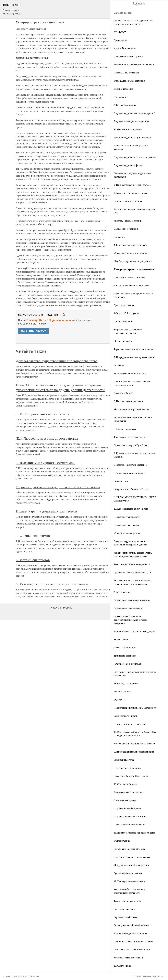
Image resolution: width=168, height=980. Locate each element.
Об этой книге (121, 97)
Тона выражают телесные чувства (130, 437)
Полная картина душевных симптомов (46, 511)
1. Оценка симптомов (33, 536)
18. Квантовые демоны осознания (130, 933)
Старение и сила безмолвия (127, 808)
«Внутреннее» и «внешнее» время (131, 253)
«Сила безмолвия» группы (127, 533)
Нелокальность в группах (126, 525)
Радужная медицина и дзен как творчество (135, 157)
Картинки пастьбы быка (126, 917)
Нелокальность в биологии (127, 517)
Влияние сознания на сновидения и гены (134, 752)
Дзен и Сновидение (123, 89)
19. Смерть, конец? (123, 966)
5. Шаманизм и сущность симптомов (132, 286)
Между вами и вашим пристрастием (132, 865)
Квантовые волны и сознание (128, 221)
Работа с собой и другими (126, 313)
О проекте (55, 608)
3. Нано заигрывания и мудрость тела (132, 185)
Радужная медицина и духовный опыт (132, 137)
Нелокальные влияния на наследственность (135, 708)
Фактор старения (122, 841)
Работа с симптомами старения (129, 825)
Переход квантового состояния (129, 473)
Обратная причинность (125, 648)
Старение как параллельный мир (130, 817)
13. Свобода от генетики (126, 683)
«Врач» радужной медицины (128, 129)
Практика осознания (124, 305)
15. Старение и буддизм (125, 784)
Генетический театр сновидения (130, 724)
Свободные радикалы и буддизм (130, 849)
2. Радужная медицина (125, 105)
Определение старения (125, 800)
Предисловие (120, 40)
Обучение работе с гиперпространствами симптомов (58, 487)
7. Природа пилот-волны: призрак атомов (134, 357)
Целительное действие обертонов (130, 465)
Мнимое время (121, 640)
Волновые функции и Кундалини (130, 373)
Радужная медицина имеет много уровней (134, 113)
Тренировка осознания (125, 656)
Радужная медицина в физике (128, 165)
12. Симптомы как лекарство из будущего (134, 631)
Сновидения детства (124, 760)
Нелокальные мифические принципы (132, 600)
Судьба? (118, 700)
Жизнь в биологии (123, 341)
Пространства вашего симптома (129, 277)
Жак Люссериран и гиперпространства (133, 261)
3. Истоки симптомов (33, 560)
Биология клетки (122, 692)
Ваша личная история (124, 909)
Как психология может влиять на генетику (135, 744)
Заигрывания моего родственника (130, 193)
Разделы (68, 608)
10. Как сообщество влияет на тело (131, 509)
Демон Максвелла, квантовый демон (132, 950)
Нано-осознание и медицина (128, 201)
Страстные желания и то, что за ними (132, 857)
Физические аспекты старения (129, 792)
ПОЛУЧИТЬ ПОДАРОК (34, 331)
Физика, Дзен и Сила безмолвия (130, 81)
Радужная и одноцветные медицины (132, 121)
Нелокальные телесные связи (128, 608)
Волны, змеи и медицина (126, 229)
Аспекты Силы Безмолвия (127, 73)
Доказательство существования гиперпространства (57, 361)
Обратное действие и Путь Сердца (131, 776)
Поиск (139, 4)
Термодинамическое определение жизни (134, 349)
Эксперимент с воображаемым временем (134, 65)
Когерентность (121, 481)
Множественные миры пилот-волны (132, 409)
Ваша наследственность (126, 716)
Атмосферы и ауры (123, 592)
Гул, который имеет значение (128, 873)
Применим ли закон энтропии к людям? (133, 941)
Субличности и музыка (125, 429)
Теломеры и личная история (128, 901)
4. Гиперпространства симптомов (130, 245)
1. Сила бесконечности (125, 48)
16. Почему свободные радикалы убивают (134, 833)
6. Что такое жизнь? (124, 321)
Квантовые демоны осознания (129, 958)
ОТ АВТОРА (120, 32)
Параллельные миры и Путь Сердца (131, 445)
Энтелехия (119, 365)
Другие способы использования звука (132, 572)
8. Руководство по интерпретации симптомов (52, 584)
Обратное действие (123, 393)
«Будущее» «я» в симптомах (128, 664)
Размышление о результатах (128, 768)
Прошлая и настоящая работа (128, 56)
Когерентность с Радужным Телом (131, 489)
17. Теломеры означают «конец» (130, 881)
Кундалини (119, 237)
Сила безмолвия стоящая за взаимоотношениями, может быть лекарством (130, 620)
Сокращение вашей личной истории (131, 925)
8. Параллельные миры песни (128, 401)
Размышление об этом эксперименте (132, 564)
